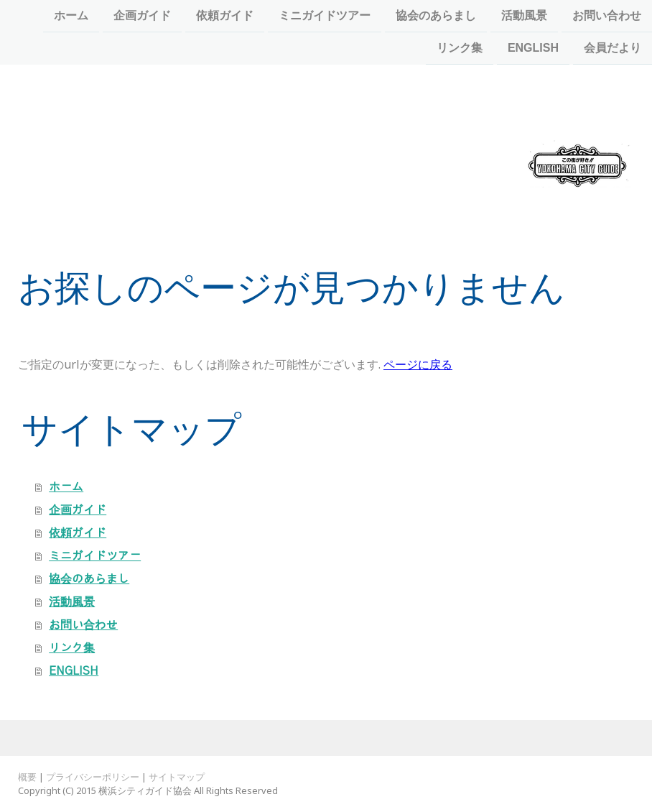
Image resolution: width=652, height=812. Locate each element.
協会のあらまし (436, 15)
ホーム (71, 15)
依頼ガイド (225, 15)
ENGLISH (533, 49)
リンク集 (460, 49)
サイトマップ (177, 777)
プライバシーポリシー (93, 777)
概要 (27, 777)
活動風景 (524, 15)
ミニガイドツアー (325, 15)
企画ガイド (142, 15)
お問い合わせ (607, 15)
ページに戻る (418, 364)
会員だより (613, 49)
